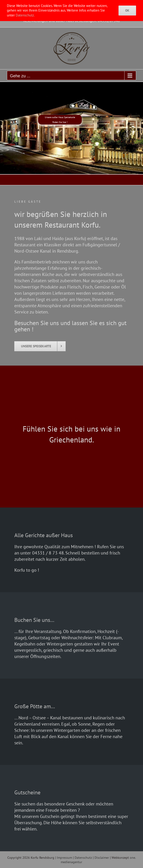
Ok (127, 10)
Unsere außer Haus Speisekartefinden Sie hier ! (60, 120)
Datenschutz (83, 858)
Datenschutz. (25, 15)
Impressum (64, 858)
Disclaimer (102, 858)
